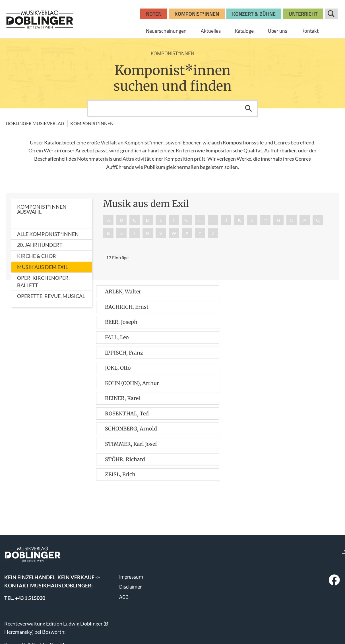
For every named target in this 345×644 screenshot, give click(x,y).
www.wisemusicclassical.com (37, 624)
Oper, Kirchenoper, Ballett (43, 281)
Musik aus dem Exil (43, 267)
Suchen (249, 108)
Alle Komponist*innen (48, 234)
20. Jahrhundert (40, 245)
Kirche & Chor (37, 256)
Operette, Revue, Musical (51, 296)
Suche (331, 14)
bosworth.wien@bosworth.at (45, 599)
